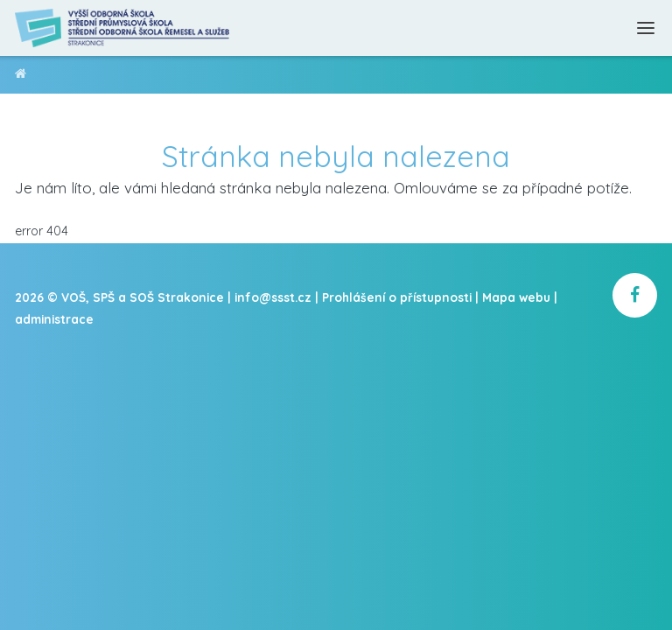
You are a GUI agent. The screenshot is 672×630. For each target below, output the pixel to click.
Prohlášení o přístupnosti (397, 297)
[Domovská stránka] (123, 28)
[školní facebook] (635, 295)
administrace (54, 319)
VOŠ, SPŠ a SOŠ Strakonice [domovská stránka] (21, 77)
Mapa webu (516, 297)
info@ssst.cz (273, 297)
